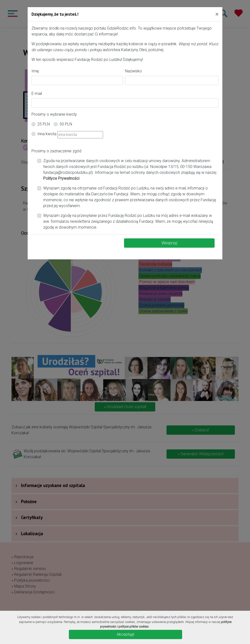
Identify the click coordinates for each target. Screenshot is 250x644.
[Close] (217, 14)
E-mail (37, 94)
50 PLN (66, 124)
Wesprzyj (169, 243)
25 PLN (44, 124)
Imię (35, 71)
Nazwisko (133, 71)
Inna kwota (47, 134)
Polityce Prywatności (61, 178)
